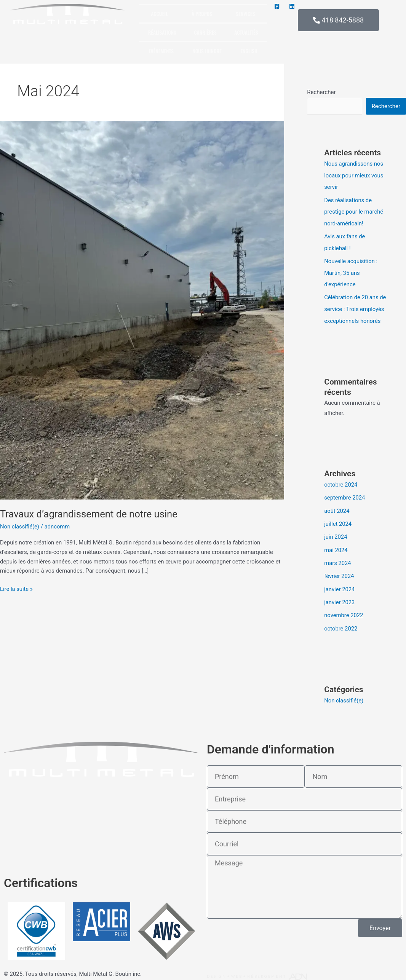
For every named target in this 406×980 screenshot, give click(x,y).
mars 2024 (338, 559)
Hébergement (267, 971)
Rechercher (321, 92)
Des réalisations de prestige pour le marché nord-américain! (354, 211)
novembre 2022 (344, 610)
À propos (202, 14)
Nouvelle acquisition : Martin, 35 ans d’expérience (351, 271)
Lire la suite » (17, 588)
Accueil (159, 14)
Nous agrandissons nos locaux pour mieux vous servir (354, 175)
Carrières (205, 32)
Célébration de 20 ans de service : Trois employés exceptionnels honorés (356, 306)
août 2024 (337, 508)
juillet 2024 (338, 520)
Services (245, 14)
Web (237, 971)
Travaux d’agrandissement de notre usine (90, 514)
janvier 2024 (340, 584)
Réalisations (162, 32)
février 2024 (339, 571)
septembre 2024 (345, 495)
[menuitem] (249, 50)
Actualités (246, 32)
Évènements (161, 51)
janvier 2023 (340, 597)
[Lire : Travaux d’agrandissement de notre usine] (142, 310)
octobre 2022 (341, 623)
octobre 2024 (341, 482)
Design (217, 971)
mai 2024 (336, 546)
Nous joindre (207, 51)
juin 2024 (336, 533)
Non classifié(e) (20, 527)
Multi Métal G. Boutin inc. (111, 969)
